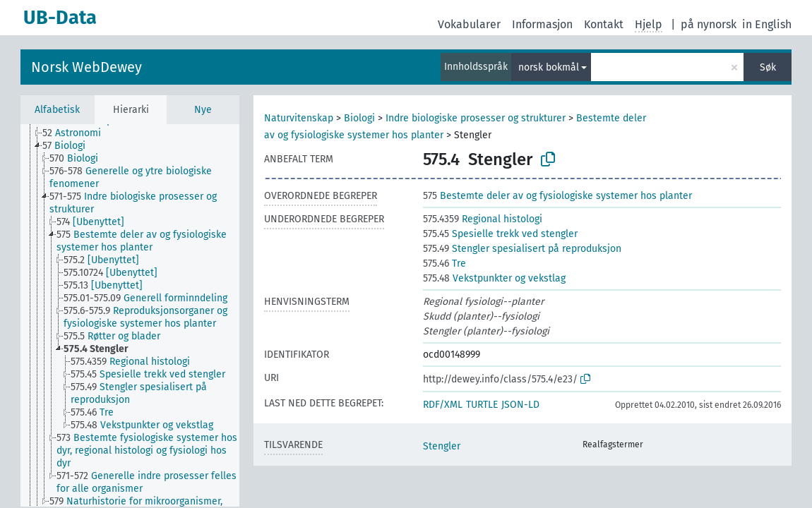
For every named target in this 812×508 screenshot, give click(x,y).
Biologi (359, 118)
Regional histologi (483, 219)
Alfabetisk (57, 110)
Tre (444, 264)
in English (767, 24)
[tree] (130, 315)
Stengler (442, 446)
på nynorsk (709, 24)
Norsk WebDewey (86, 67)
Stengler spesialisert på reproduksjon (522, 249)
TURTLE (482, 405)
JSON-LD (520, 405)
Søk (768, 67)
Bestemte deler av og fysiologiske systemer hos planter (557, 196)
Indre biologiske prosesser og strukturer (476, 118)
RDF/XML (443, 405)
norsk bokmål (549, 67)
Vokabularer (469, 24)
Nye (203, 110)
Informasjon (542, 24)
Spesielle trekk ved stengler (500, 234)
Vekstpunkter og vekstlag (494, 278)
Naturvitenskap (299, 118)
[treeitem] (78, 133)
